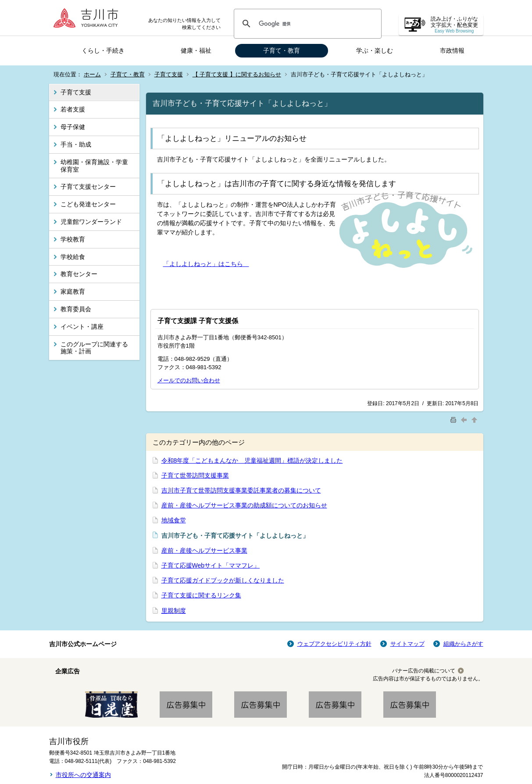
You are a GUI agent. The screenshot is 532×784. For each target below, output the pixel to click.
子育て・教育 (282, 50)
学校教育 (73, 239)
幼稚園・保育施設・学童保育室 (94, 166)
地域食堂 (174, 520)
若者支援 (73, 109)
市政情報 (452, 50)
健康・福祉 (196, 50)
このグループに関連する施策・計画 (94, 348)
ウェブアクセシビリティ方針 (334, 644)
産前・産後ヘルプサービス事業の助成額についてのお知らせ (244, 505)
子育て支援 (169, 74)
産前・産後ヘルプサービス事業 (204, 550)
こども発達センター (88, 204)
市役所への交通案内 (83, 775)
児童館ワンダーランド (91, 222)
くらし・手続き (103, 50)
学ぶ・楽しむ (375, 50)
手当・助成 (76, 144)
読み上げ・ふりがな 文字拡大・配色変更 (454, 25)
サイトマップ (407, 644)
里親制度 (174, 611)
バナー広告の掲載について (424, 671)
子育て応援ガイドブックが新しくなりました (223, 580)
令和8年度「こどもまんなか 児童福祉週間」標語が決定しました (252, 460)
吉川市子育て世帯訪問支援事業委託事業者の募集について (241, 490)
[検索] (306, 24)
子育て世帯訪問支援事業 (195, 475)
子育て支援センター (88, 187)
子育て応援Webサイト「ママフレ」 (211, 565)
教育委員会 (76, 309)
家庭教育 (73, 291)
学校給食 (73, 257)
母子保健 (73, 127)
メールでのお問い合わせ (189, 380)
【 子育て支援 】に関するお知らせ (237, 74)
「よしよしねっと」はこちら (206, 264)
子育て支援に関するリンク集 (201, 595)
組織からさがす (463, 644)
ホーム (92, 74)
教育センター (79, 274)
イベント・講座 (82, 327)
